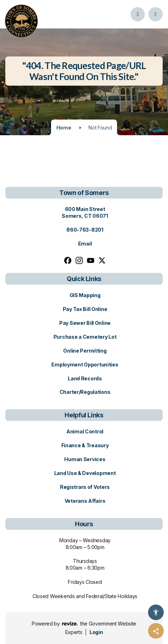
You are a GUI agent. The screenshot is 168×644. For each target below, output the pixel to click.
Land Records (85, 378)
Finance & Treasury (85, 445)
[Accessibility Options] (156, 612)
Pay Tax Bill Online (85, 309)
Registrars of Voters (85, 487)
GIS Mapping (85, 295)
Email (85, 244)
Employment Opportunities (85, 365)
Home (64, 128)
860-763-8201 (85, 230)
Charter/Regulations (85, 392)
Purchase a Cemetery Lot (85, 337)
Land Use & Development (85, 473)
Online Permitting (85, 351)
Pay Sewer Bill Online (85, 323)
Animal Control (85, 431)
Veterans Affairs (85, 501)
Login (96, 632)
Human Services (85, 459)
